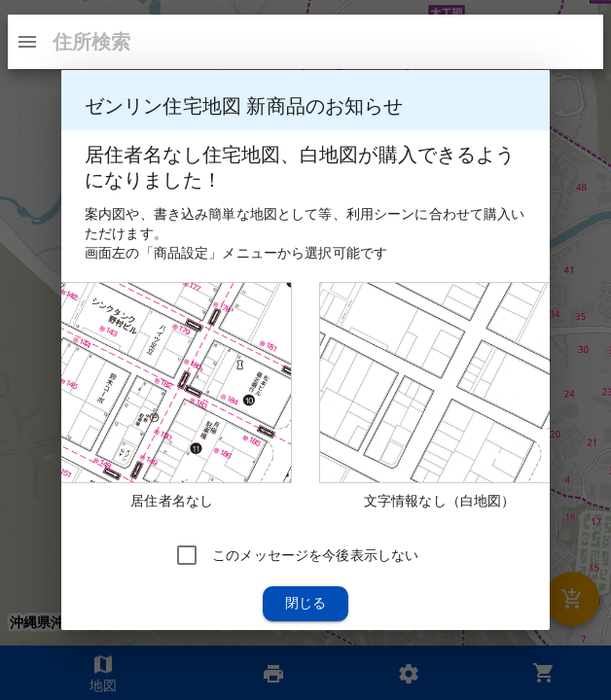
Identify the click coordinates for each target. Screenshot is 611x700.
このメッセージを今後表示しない (315, 555)
